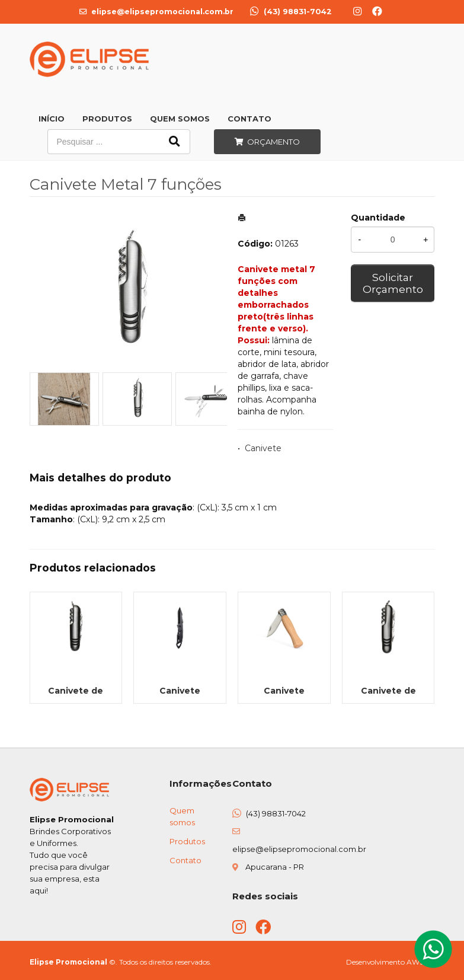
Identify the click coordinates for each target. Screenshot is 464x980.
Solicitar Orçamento (393, 283)
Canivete (263, 448)
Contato (249, 119)
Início (52, 119)
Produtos (107, 119)
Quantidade (378, 218)
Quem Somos (180, 119)
